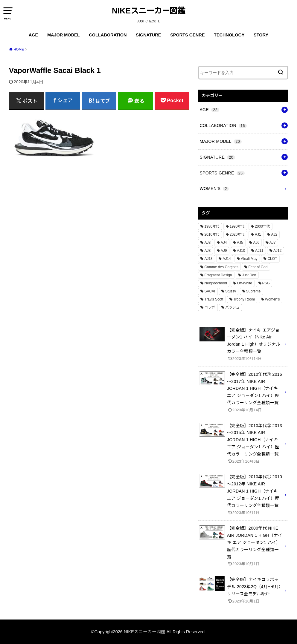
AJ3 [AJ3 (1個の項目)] (207, 243)
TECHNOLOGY (229, 35)
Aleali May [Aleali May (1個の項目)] (249, 259)
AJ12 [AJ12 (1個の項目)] (277, 251)
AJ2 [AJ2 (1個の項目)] (274, 234)
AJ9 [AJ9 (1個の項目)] (224, 251)
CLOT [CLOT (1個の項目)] (272, 259)
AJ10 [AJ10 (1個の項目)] (241, 251)
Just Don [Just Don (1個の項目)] (249, 275)
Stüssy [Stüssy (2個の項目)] (231, 291)
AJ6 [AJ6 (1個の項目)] (256, 243)
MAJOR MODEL (64, 35)
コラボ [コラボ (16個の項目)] (210, 307)
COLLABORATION (108, 35)
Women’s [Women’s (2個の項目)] (272, 299)
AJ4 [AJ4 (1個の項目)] (224, 243)
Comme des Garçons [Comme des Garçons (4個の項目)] (221, 267)
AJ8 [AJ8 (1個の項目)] (207, 251)
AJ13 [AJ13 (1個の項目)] (208, 259)
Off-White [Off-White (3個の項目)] (244, 283)
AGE (33, 35)
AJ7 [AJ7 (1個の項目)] (273, 243)
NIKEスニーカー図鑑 (148, 11)
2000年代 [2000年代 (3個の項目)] (262, 226)
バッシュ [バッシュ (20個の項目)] (232, 307)
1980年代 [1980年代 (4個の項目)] (212, 226)
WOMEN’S (214, 188)
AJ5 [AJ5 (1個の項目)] (240, 243)
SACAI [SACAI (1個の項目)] (210, 291)
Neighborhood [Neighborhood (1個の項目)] (215, 283)
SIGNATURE (148, 35)
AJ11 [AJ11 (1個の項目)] (259, 251)
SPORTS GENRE (187, 35)
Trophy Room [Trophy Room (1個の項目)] (244, 299)
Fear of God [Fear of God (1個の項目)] (258, 267)
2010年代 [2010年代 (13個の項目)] (212, 234)
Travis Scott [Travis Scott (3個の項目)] (214, 299)
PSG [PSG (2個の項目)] (266, 283)
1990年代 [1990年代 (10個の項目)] (237, 226)
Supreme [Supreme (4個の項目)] (253, 291)
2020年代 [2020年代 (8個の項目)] (237, 234)
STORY (261, 35)
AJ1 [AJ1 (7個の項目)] (258, 234)
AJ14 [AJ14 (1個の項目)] (227, 259)
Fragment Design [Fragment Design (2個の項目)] (218, 275)
